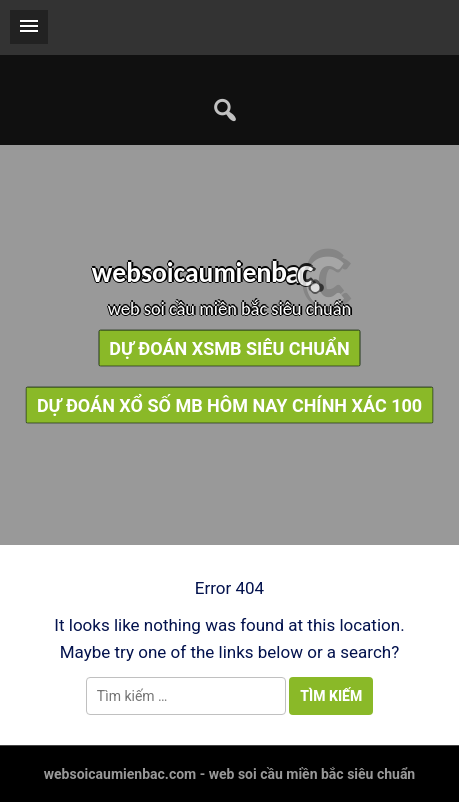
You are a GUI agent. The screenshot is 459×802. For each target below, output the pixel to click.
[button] (29, 27)
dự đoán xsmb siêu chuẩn (229, 347)
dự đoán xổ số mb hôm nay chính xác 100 (229, 404)
